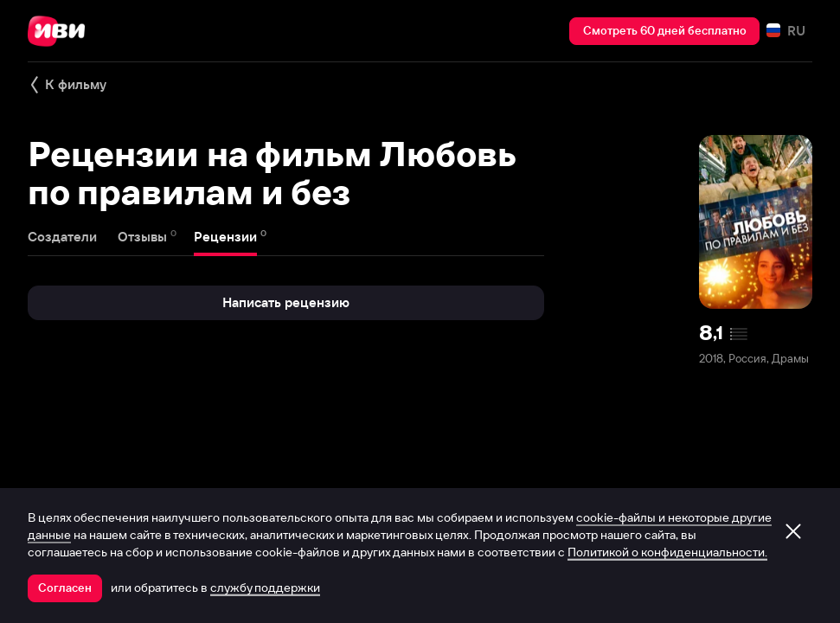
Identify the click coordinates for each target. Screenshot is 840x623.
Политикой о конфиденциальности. (667, 552)
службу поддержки (265, 588)
